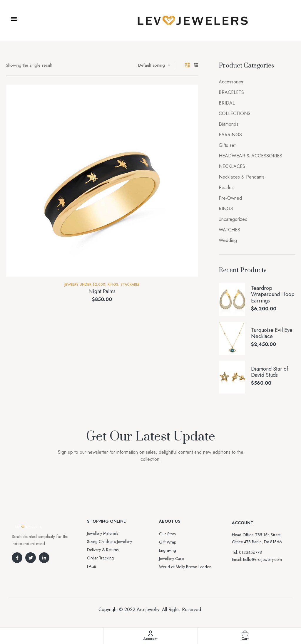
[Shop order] (154, 65)
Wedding (228, 240)
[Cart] (245, 633)
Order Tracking (100, 558)
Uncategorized (233, 219)
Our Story (168, 534)
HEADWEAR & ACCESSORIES (250, 156)
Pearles (226, 188)
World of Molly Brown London (185, 567)
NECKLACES (232, 166)
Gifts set (227, 145)
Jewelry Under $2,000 (85, 285)
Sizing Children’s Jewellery (109, 542)
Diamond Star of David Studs (270, 372)
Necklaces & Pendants (242, 177)
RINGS (113, 285)
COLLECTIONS (235, 114)
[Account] (150, 633)
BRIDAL (227, 103)
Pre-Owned (230, 198)
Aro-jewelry (148, 609)
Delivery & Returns (103, 550)
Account (150, 639)
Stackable (130, 285)
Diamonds (229, 124)
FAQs (92, 566)
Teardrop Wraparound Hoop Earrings (273, 295)
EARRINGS (230, 135)
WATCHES (229, 230)
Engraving (168, 550)
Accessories (231, 82)
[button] (14, 19)
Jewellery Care (171, 559)
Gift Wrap (168, 542)
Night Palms (102, 291)
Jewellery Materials (103, 533)
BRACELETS (231, 92)
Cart (245, 639)
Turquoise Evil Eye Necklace (272, 333)
